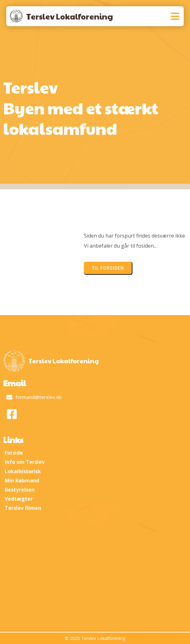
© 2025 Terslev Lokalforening (95, 638)
